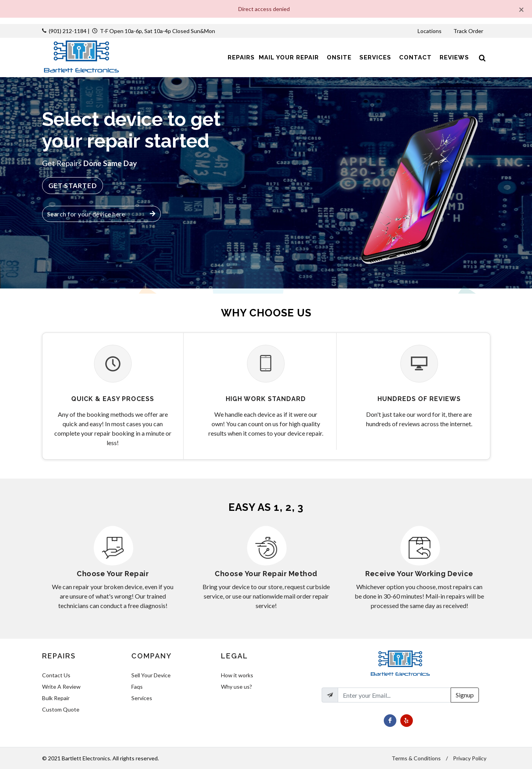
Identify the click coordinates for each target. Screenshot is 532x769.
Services (142, 698)
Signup (465, 695)
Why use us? (237, 687)
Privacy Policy (470, 758)
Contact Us (56, 675)
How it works (237, 675)
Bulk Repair (56, 698)
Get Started (73, 186)
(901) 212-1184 (68, 31)
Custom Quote (61, 709)
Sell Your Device (151, 675)
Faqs (137, 687)
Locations (430, 31)
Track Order (469, 31)
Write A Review (61, 687)
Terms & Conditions (416, 758)
